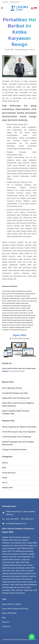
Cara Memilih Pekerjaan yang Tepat (15, 393)
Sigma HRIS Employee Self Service (15, 609)
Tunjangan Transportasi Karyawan (14, 450)
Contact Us (5, 2)
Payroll (5, 478)
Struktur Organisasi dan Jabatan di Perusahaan (19, 427)
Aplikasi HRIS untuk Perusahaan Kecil (16, 398)
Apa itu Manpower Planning (12, 388)
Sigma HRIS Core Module (12, 604)
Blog (4, 618)
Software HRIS (7, 488)
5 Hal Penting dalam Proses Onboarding (17, 437)
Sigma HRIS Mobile (9, 613)
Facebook (13, 371)
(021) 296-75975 (15, 2)
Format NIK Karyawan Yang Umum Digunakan (19, 432)
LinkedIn (21, 371)
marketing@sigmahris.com (16, 523)
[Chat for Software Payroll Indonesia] (32, 637)
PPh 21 (5, 483)
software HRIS (26, 265)
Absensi (5, 463)
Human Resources (21, 50)
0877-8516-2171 (28, 519)
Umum (32, 50)
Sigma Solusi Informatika (28, 640)
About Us (6, 622)
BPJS (4, 468)
